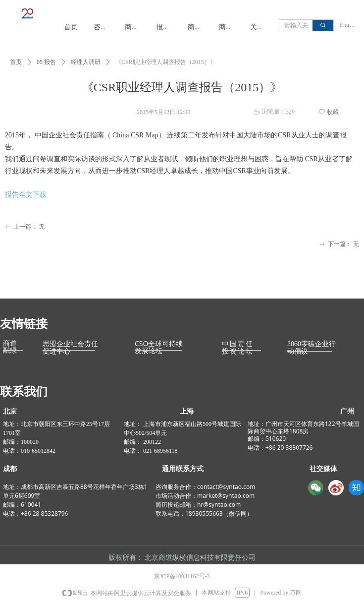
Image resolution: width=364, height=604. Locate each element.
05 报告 (46, 62)
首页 (16, 62)
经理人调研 (86, 62)
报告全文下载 (26, 195)
